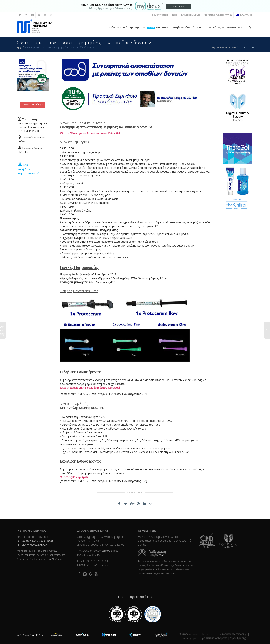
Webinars (158, 28)
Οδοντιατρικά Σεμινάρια (126, 28)
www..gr (231, 634)
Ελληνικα (244, 15)
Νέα (175, 15)
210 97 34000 (245, 47)
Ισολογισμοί (190, 638)
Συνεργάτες (213, 28)
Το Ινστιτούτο (159, 15)
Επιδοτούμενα (190, 15)
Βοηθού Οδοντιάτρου (187, 28)
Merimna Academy (218, 15)
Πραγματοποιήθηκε (33, 105)
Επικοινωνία (235, 28)
